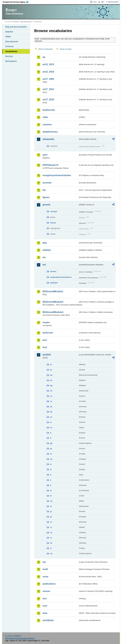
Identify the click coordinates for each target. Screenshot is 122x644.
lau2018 (47, 355)
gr (51, 449)
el (51, 422)
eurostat (47, 183)
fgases (46, 197)
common (47, 125)
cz (51, 401)
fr (51, 438)
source (53, 223)
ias (44, 257)
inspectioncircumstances (61, 277)
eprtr (45, 155)
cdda (45, 117)
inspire (46, 322)
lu (51, 490)
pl (51, 511)
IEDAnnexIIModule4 (53, 312)
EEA (17, 2)
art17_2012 (48, 89)
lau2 (45, 347)
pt (51, 517)
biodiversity (49, 110)
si (51, 538)
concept (54, 211)
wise (45, 613)
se (51, 533)
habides (47, 250)
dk (51, 412)
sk (51, 543)
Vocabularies (11, 51)
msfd (45, 569)
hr (51, 454)
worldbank (48, 620)
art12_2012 (48, 64)
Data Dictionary (26, 22)
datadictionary (50, 132)
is (51, 469)
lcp (44, 562)
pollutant (54, 283)
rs (51, 527)
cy (51, 396)
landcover (48, 333)
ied (44, 265)
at (51, 370)
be (51, 380)
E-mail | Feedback (13, 636)
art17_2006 (48, 79)
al (51, 364)
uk (51, 554)
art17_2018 (48, 100)
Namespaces (11, 61)
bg (51, 385)
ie (51, 464)
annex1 (53, 271)
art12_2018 (48, 72)
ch (51, 391)
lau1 (45, 340)
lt (51, 485)
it (51, 475)
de (51, 407)
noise (45, 577)
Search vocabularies (46, 49)
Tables (8, 37)
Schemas (9, 46)
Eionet (16, 22)
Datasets (9, 32)
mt (51, 501)
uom (45, 606)
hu (51, 459)
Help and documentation (16, 27)
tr (51, 548)
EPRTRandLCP (50, 165)
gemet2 (46, 205)
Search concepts (66, 49)
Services (9, 56)
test (44, 599)
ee (51, 417)
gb (51, 443)
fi (51, 433)
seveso (46, 591)
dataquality (48, 139)
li (51, 480)
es (51, 428)
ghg (44, 243)
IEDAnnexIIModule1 (53, 291)
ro (51, 522)
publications (49, 584)
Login (95, 2)
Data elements (12, 42)
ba (51, 375)
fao (44, 190)
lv (51, 496)
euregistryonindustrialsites (57, 175)
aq (44, 57)
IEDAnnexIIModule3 (53, 302)
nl (51, 506)
